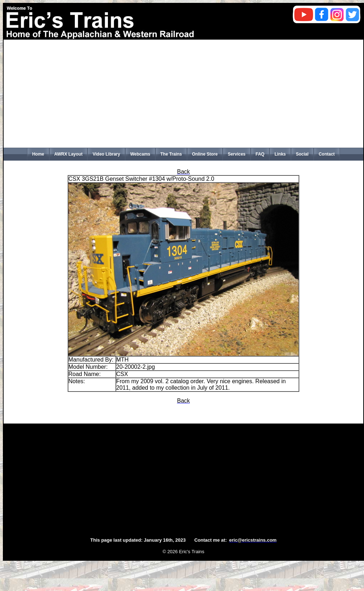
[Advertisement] (183, 94)
